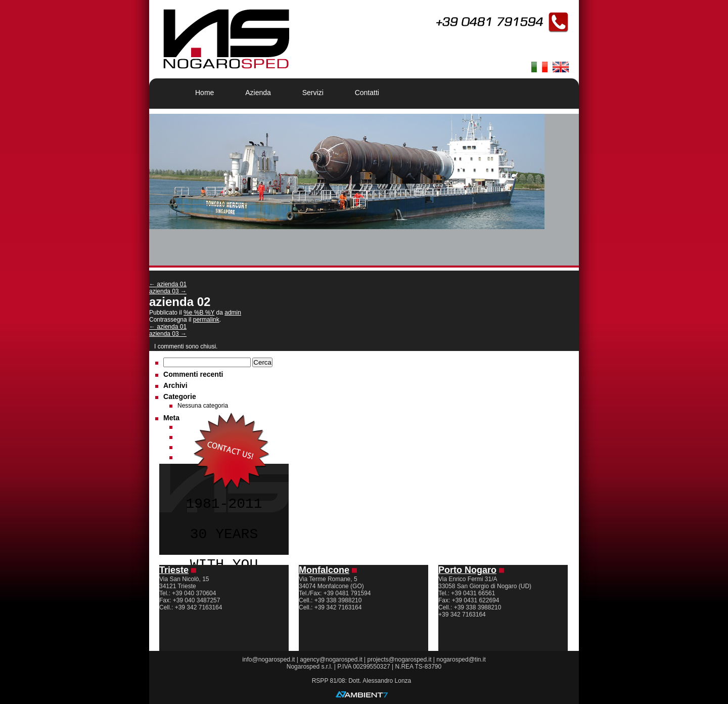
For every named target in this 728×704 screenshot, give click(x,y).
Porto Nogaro (467, 570)
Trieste (174, 570)
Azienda (258, 93)
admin (233, 313)
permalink (206, 320)
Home (204, 93)
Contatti (367, 93)
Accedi (187, 427)
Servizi (313, 93)
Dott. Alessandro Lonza (380, 681)
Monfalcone (324, 570)
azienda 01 (168, 284)
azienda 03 (168, 291)
